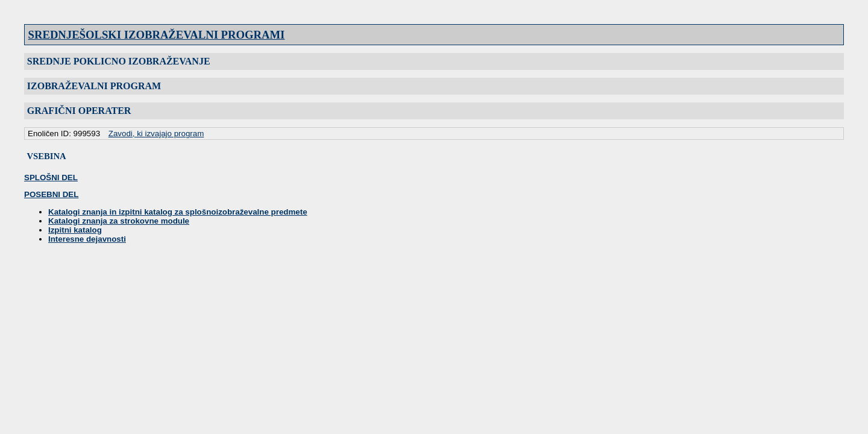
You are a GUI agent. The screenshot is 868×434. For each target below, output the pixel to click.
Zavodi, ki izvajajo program (156, 134)
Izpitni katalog (75, 230)
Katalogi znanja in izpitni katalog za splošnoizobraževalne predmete (178, 212)
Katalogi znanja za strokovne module (119, 221)
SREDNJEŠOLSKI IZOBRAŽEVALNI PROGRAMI (157, 35)
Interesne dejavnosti (87, 239)
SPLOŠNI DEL (51, 178)
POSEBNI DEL (51, 194)
